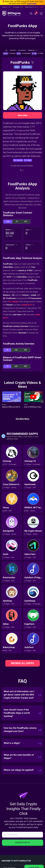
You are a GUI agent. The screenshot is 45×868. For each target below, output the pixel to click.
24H (8, 222)
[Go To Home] (7, 50)
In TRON (40, 53)
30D (25, 222)
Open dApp (22, 115)
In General (12, 53)
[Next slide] (42, 403)
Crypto (14, 50)
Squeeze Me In (22, 842)
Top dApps (23, 50)
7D (17, 222)
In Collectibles (26, 53)
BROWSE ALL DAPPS (23, 663)
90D (25, 350)
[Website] (22, 170)
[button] (36, 14)
